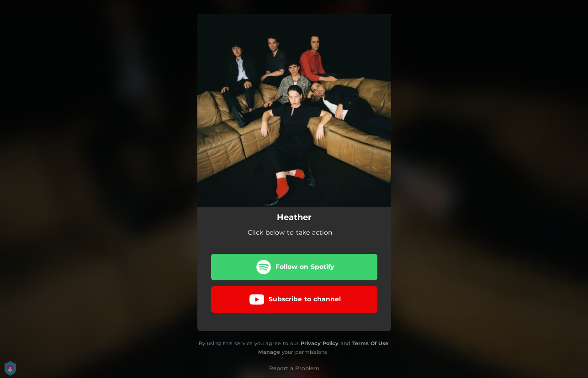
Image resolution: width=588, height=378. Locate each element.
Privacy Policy (320, 343)
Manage (269, 352)
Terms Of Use (370, 343)
